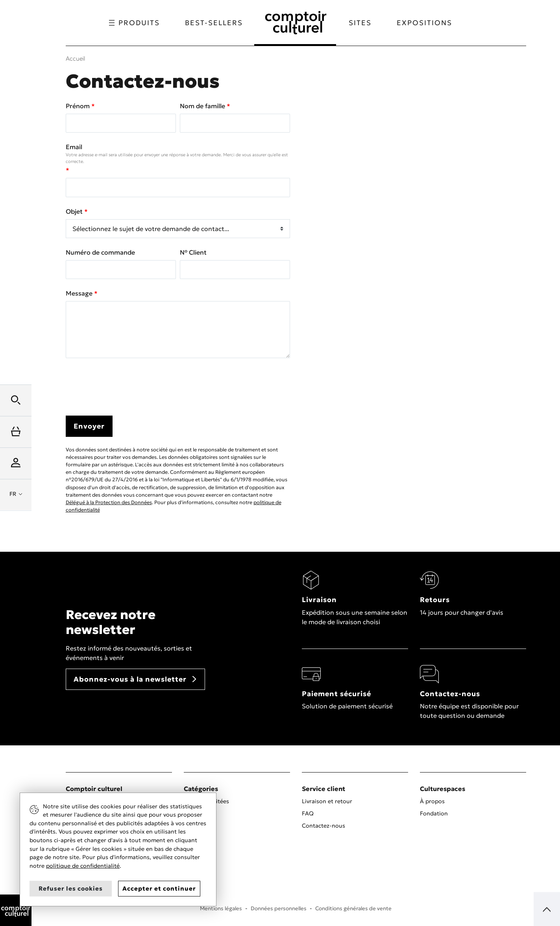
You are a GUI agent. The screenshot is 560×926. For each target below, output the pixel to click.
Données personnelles (279, 908)
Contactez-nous (323, 826)
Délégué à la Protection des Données (109, 503)
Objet (75, 211)
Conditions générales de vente (353, 908)
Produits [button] (134, 23)
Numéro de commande (100, 252)
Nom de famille (203, 106)
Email (178, 154)
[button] (16, 400)
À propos (432, 801)
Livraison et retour (327, 801)
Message (80, 293)
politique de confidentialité (83, 866)
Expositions (425, 23)
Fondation (434, 813)
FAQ (308, 813)
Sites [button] (360, 23)
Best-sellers (213, 23)
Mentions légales (221, 908)
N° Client (193, 252)
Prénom (79, 106)
